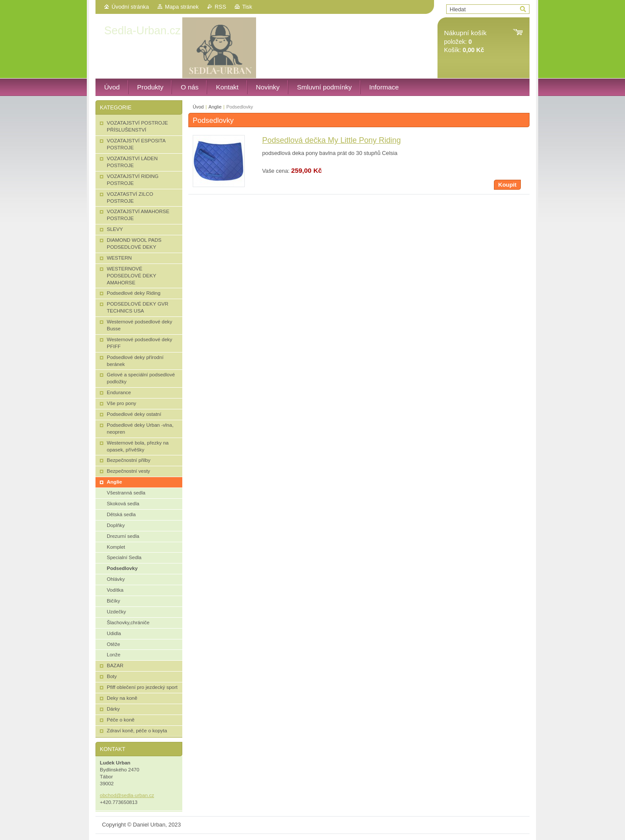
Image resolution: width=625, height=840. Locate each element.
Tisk (247, 7)
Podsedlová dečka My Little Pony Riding (332, 140)
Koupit (507, 185)
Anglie (215, 107)
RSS (220, 7)
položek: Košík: (465, 41)
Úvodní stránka (130, 7)
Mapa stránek (182, 7)
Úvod (198, 107)
